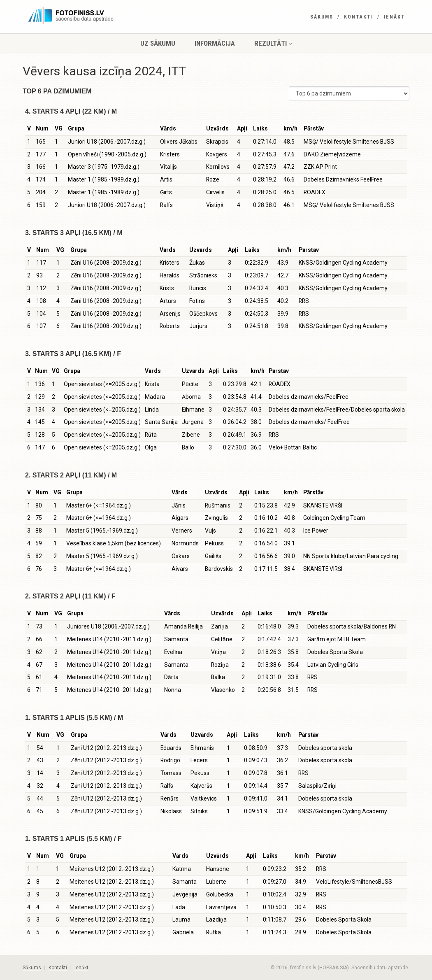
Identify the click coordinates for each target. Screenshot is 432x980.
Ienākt (395, 17)
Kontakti (359, 17)
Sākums (322, 17)
